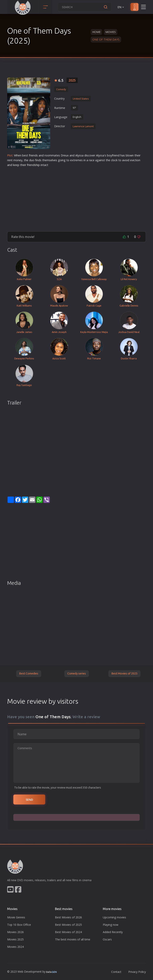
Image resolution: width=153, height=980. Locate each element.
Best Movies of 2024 (68, 932)
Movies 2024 (15, 947)
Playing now (111, 925)
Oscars (107, 939)
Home (96, 32)
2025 (72, 80)
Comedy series (77, 673)
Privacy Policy (137, 972)
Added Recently (113, 932)
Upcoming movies (114, 917)
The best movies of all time (73, 939)
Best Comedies (29, 673)
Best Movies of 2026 (68, 917)
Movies (111, 32)
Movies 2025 (15, 939)
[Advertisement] (76, 198)
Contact (116, 972)
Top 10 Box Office (19, 925)
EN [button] (121, 7)
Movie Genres (16, 917)
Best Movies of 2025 (124, 673)
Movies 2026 (15, 932)
